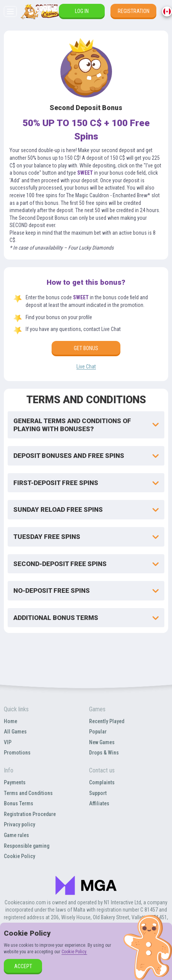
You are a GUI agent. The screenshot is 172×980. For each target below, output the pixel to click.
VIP (8, 742)
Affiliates (99, 803)
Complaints (102, 782)
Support (98, 793)
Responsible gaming (27, 846)
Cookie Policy (19, 856)
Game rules (16, 835)
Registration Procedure (30, 814)
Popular (98, 732)
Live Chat (86, 367)
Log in (82, 11)
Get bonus (86, 348)
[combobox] (167, 11)
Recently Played (107, 721)
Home (11, 721)
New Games (102, 742)
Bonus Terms (19, 803)
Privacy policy (19, 824)
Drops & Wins (104, 753)
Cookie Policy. (74, 952)
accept (23, 966)
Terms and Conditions (28, 793)
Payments (15, 782)
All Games (15, 732)
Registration (134, 11)
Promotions (17, 753)
